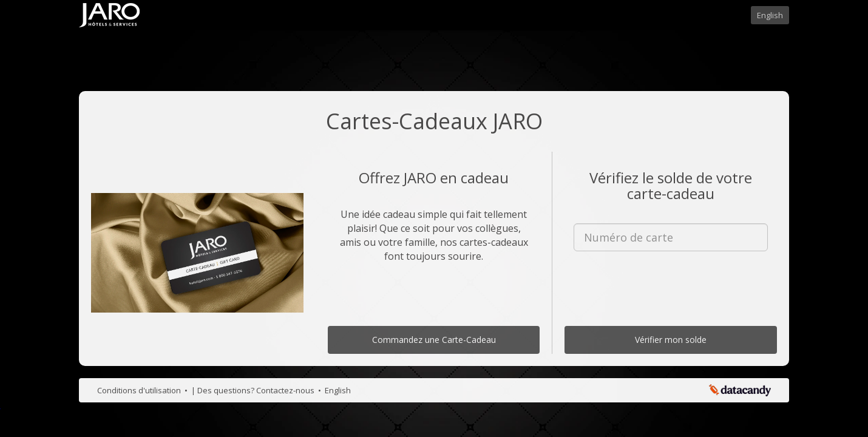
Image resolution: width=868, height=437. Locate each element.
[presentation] (671, 284)
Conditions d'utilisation (140, 390)
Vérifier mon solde (671, 340)
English (770, 15)
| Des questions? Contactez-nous (254, 390)
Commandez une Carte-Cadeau (434, 340)
